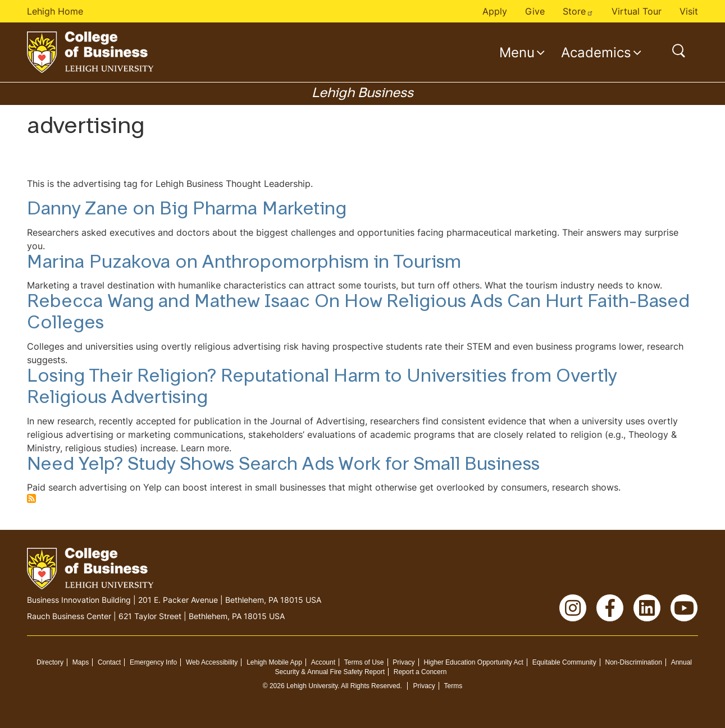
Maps (81, 662)
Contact (109, 662)
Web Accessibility (212, 662)
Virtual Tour (637, 11)
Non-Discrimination (633, 662)
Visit (689, 11)
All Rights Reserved (370, 686)
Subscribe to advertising (31, 498)
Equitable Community (564, 662)
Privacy (403, 662)
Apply (495, 11)
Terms (453, 686)
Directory (50, 662)
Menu (517, 52)
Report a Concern (420, 672)
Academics (596, 52)
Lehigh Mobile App (274, 662)
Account (323, 662)
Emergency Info (153, 662)
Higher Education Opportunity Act (473, 662)
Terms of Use (364, 662)
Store (578, 11)
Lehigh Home (55, 11)
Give (535, 11)
